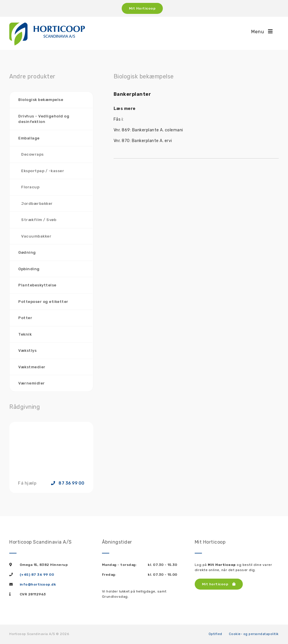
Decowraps (32, 154)
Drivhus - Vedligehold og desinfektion (44, 119)
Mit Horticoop (142, 8)
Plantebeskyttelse (37, 285)
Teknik (25, 334)
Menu (262, 32)
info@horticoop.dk (38, 584)
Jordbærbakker (37, 204)
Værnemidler (32, 383)
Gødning (27, 252)
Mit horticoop (219, 584)
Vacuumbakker (36, 236)
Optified (215, 634)
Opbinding (29, 269)
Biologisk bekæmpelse (41, 100)
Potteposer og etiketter (43, 302)
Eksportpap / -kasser (43, 171)
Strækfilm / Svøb (39, 220)
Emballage (29, 138)
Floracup (30, 187)
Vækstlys (27, 350)
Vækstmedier (32, 367)
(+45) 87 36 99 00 (37, 575)
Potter (25, 318)
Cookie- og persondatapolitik (254, 634)
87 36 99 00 (68, 483)
